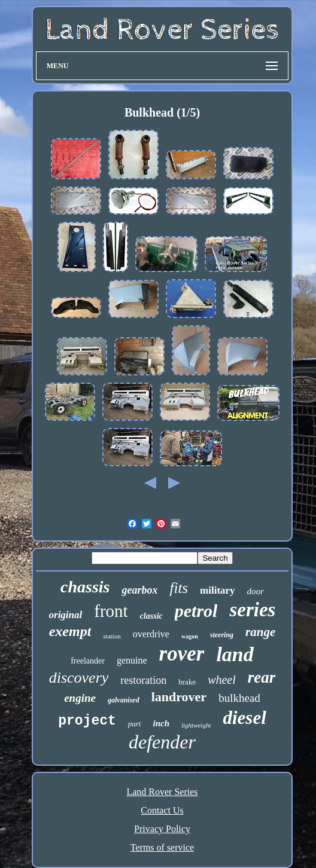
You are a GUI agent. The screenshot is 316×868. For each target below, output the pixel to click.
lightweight (196, 725)
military (218, 590)
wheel (222, 680)
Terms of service (162, 847)
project (87, 721)
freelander (88, 661)
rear (262, 677)
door (256, 591)
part (135, 724)
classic (151, 616)
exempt (70, 631)
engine (80, 698)
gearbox (139, 590)
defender (162, 742)
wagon (190, 636)
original (66, 615)
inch (161, 723)
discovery (79, 678)
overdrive (151, 634)
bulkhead (239, 698)
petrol (196, 611)
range (260, 632)
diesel (244, 718)
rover (182, 654)
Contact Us (162, 810)
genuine (132, 660)
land (235, 654)
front (111, 611)
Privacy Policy (162, 829)
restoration (143, 680)
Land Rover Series (162, 792)
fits (179, 588)
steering (222, 635)
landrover (179, 697)
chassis (85, 587)
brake (187, 682)
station (112, 636)
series (252, 610)
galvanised (124, 700)
